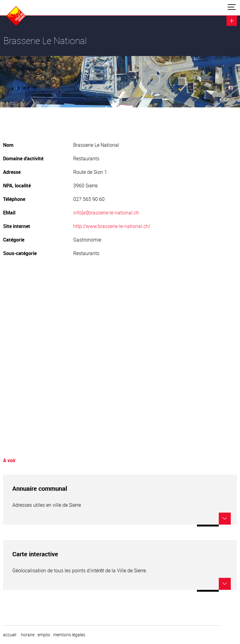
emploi (44, 635)
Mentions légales (69, 635)
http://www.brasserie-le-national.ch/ (112, 226)
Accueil (10, 635)
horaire (28, 635)
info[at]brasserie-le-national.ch (106, 213)
